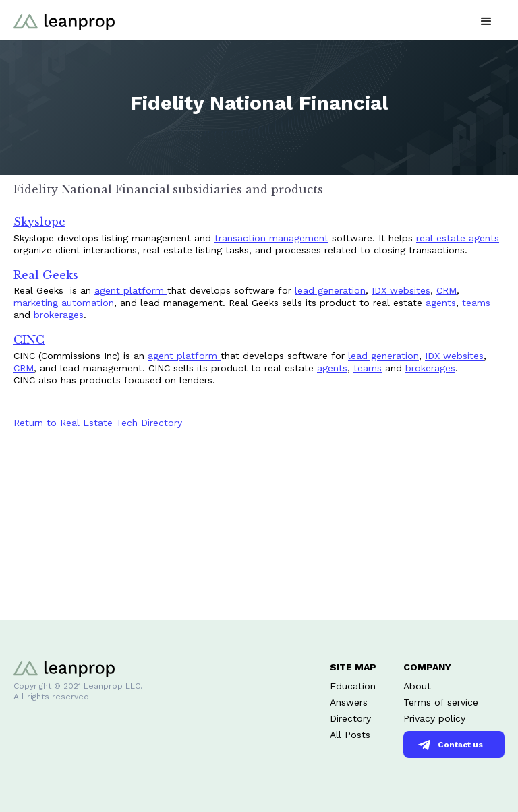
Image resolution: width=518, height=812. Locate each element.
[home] (64, 20)
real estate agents (458, 238)
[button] (486, 20)
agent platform (131, 290)
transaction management (271, 238)
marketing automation (64, 303)
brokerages (59, 315)
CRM (447, 290)
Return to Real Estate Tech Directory (98, 423)
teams (476, 303)
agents (441, 303)
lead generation (330, 290)
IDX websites (401, 290)
